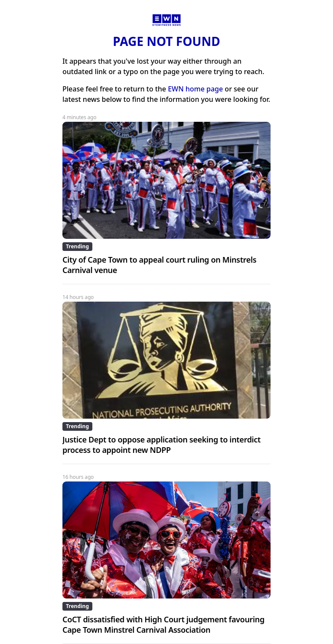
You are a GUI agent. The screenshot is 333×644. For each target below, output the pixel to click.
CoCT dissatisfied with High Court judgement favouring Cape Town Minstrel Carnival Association (163, 624)
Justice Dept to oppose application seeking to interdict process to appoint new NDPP (162, 445)
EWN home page (195, 89)
